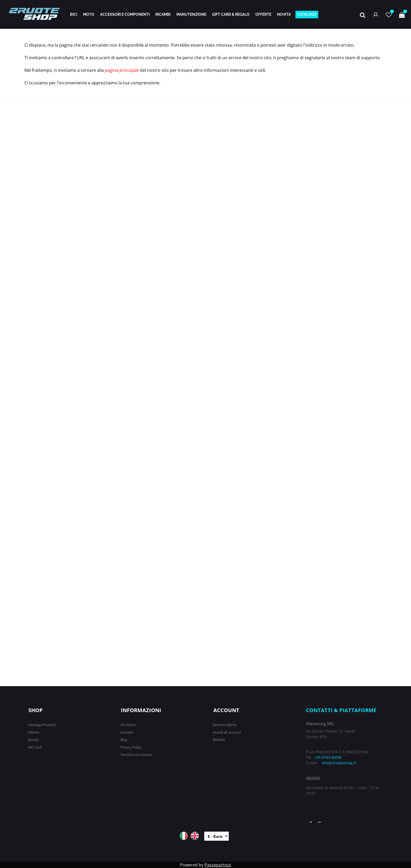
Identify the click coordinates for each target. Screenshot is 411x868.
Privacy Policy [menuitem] (131, 747)
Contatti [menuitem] (127, 732)
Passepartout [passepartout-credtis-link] (218, 865)
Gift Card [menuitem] (35, 747)
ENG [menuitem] (195, 836)
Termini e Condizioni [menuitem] (136, 755)
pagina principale (122, 70)
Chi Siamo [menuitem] (128, 725)
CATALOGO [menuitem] (307, 14)
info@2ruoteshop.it (339, 763)
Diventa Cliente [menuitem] (225, 725)
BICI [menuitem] (74, 14)
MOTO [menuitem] (89, 14)
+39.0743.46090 (328, 757)
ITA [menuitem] (184, 836)
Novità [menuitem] (33, 740)
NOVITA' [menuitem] (284, 14)
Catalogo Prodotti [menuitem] (42, 725)
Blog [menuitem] (124, 740)
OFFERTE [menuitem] (263, 14)
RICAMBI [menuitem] (163, 14)
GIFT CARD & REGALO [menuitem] (231, 14)
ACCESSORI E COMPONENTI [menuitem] (125, 14)
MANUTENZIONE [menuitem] (191, 14)
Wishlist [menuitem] (219, 740)
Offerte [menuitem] (33, 732)
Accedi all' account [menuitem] (227, 732)
